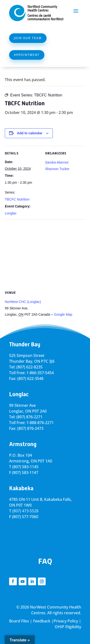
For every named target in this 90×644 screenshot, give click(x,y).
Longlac (11, 213)
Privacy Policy (66, 621)
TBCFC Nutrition (17, 199)
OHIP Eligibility (68, 627)
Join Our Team (28, 38)
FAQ (45, 561)
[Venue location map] (45, 254)
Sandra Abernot (57, 162)
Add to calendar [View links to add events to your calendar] (30, 133)
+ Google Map (62, 314)
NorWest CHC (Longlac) (23, 302)
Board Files (19, 621)
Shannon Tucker (57, 169)
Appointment (27, 55)
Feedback (42, 621)
